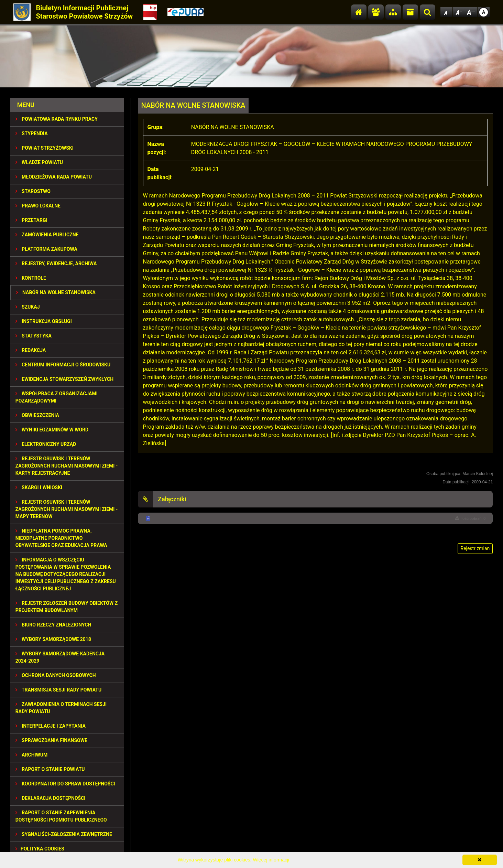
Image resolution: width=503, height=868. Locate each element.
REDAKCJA (31, 350)
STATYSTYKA (34, 336)
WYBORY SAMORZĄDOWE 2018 (53, 639)
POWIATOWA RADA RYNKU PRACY (57, 119)
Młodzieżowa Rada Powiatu (54, 177)
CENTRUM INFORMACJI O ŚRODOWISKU (63, 365)
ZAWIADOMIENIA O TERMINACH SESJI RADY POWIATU (61, 708)
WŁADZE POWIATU (39, 162)
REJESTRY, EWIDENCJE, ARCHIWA (56, 264)
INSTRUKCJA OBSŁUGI (44, 321)
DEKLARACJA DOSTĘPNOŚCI (51, 798)
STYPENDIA (32, 133)
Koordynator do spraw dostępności (65, 784)
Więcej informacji (271, 860)
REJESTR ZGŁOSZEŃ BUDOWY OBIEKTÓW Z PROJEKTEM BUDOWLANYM (67, 607)
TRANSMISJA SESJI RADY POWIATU (59, 690)
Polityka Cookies (40, 849)
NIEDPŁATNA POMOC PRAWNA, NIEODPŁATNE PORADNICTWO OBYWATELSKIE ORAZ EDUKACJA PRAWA (61, 538)
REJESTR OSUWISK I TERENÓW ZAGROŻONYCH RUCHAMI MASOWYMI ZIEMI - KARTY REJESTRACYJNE (67, 466)
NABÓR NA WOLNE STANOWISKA (56, 292)
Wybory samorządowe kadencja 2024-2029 (60, 657)
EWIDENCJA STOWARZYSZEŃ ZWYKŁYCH (64, 379)
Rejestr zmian (475, 548)
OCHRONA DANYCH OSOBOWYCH (56, 675)
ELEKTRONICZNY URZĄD (46, 444)
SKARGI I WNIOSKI (39, 487)
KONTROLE (31, 278)
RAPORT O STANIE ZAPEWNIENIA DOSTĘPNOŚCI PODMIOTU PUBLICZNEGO (61, 816)
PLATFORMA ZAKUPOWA (46, 249)
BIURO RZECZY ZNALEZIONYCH (53, 625)
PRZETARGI (31, 220)
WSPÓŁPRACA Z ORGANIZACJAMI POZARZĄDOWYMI (57, 397)
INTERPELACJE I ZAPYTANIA (51, 726)
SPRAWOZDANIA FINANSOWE (51, 740)
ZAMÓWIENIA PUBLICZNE (47, 235)
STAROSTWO (33, 191)
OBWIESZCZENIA (37, 415)
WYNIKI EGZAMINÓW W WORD (52, 430)
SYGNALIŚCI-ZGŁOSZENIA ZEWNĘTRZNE (64, 834)
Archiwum (32, 755)
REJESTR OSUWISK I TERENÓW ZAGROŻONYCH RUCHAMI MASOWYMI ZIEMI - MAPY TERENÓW (67, 509)
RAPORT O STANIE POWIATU (50, 769)
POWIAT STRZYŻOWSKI (45, 148)
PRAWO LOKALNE (38, 206)
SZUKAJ (28, 307)
